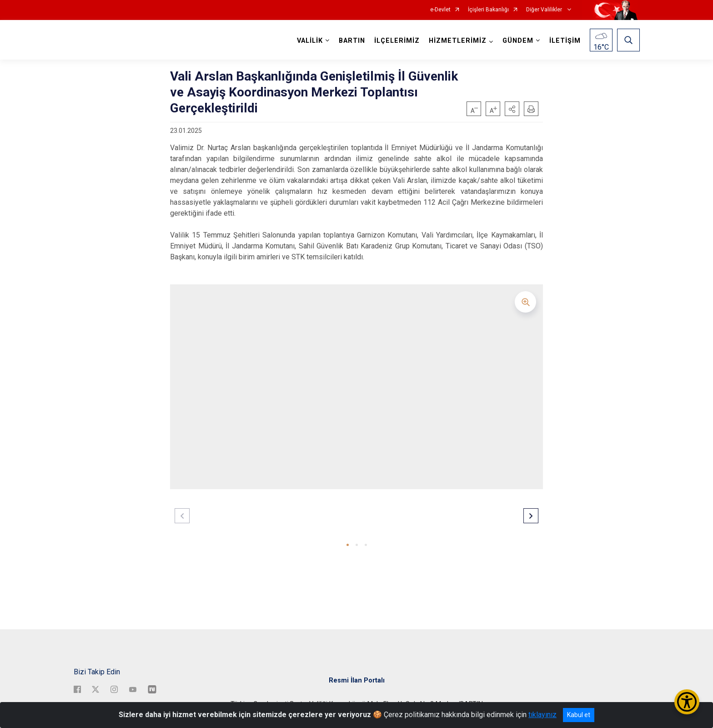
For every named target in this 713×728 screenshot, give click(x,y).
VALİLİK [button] (310, 41)
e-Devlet (440, 10)
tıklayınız (542, 715)
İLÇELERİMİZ (397, 41)
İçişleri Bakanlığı (488, 10)
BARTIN (352, 41)
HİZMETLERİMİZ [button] (458, 41)
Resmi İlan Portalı (357, 680)
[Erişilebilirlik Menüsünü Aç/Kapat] (687, 702)
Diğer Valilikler (545, 10)
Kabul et (579, 715)
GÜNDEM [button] (518, 41)
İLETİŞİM (565, 41)
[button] (512, 109)
